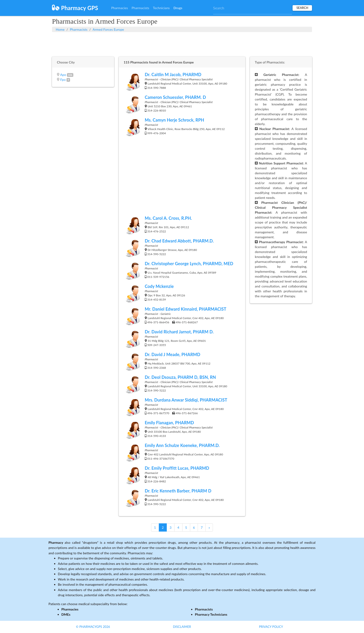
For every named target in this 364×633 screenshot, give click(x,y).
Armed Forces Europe (108, 29)
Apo (63, 75)
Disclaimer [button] (182, 627)
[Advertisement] (182, 44)
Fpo (63, 80)
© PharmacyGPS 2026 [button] (93, 627)
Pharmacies (120, 8)
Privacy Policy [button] (271, 627)
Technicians (161, 8)
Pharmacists (140, 8)
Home (60, 29)
